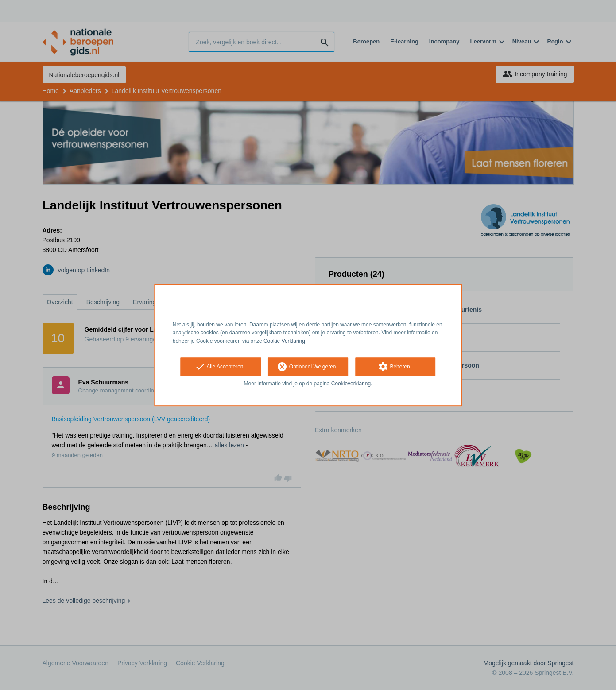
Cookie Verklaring (284, 341)
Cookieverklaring (351, 384)
